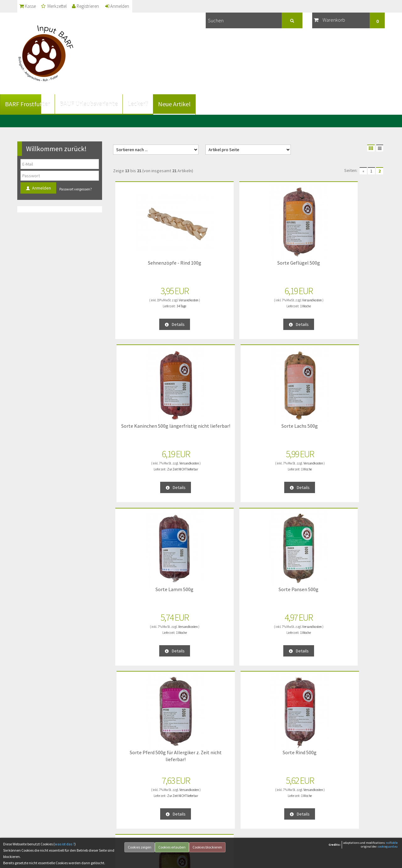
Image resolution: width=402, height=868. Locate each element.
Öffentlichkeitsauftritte (134, 811)
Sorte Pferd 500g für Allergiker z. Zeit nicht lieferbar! (283, 430)
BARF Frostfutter (45, 104)
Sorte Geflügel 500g (213, 260)
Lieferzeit (29, 811)
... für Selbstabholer (132, 832)
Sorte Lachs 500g (352, 260)
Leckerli (155, 104)
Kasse (30, 6)
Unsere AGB (31, 771)
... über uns (124, 751)
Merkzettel (61, 6)
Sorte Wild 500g (144, 587)
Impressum (30, 781)
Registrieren (99, 6)
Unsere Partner (128, 821)
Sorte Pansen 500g (214, 423)
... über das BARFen (132, 791)
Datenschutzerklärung (40, 761)
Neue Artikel (192, 104)
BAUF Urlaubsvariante (106, 104)
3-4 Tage (151, 304)
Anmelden (137, 6)
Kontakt (27, 791)
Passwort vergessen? (76, 189)
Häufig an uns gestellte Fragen (141, 801)
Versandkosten (158, 298)
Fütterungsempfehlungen (137, 771)
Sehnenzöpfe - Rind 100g (144, 264)
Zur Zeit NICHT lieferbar (290, 304)
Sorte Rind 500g (352, 423)
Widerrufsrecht (33, 801)
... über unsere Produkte (136, 761)
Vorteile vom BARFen (133, 781)
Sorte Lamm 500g (144, 423)
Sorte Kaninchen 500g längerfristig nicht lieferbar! (283, 267)
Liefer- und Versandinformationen (50, 751)
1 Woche (220, 304)
